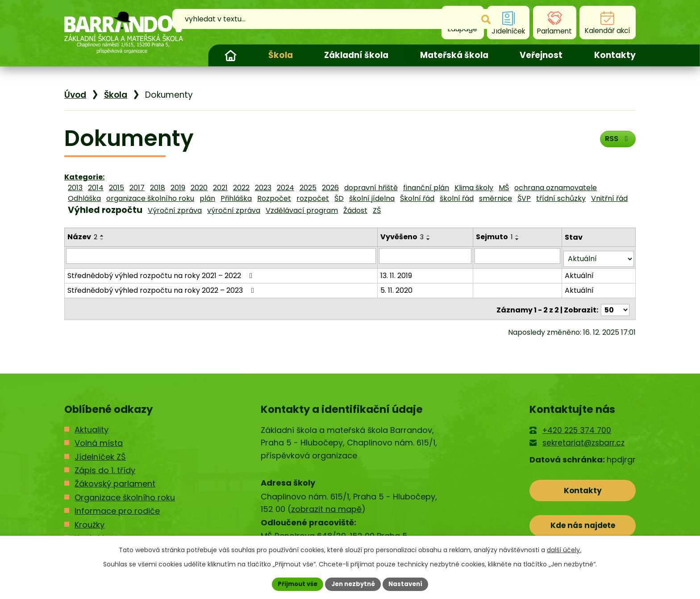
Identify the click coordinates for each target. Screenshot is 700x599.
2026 (330, 188)
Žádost (355, 210)
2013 (75, 188)
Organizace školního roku (125, 492)
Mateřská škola (454, 55)
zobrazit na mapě (326, 504)
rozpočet (313, 198)
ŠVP (524, 198)
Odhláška (84, 198)
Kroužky (90, 519)
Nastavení (409, 583)
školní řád (457, 198)
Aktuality (92, 424)
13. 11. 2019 (397, 272)
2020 (199, 188)
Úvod (230, 55)
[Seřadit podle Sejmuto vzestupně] (519, 236)
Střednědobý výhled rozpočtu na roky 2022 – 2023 (162, 287)
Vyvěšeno (403, 237)
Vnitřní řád (609, 198)
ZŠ (377, 210)
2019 (178, 188)
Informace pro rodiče (117, 506)
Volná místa (99, 438)
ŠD (339, 198)
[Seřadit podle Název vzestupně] (102, 236)
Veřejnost (541, 55)
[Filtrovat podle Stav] (599, 256)
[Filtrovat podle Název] (221, 256)
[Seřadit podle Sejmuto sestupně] (519, 239)
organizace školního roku (150, 198)
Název (82, 237)
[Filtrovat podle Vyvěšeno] (426, 256)
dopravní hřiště (371, 188)
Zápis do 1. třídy (105, 465)
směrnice (496, 198)
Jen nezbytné (353, 583)
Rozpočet (274, 198)
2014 (96, 188)
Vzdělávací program (302, 210)
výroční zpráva (234, 210)
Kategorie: (84, 177)
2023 (263, 188)
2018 (158, 188)
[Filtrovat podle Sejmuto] (518, 256)
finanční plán (426, 188)
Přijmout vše (294, 583)
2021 (220, 188)
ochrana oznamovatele (556, 188)
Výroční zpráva (175, 210)
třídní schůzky (561, 198)
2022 (241, 188)
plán (207, 198)
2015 (117, 188)
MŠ (504, 188)
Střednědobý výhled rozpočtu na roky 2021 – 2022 (161, 272)
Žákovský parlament (115, 479)
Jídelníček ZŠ (100, 451)
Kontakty (615, 55)
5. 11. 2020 (397, 287)
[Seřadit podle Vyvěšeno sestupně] (429, 239)
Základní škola (356, 55)
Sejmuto (496, 237)
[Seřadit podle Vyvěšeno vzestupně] (429, 236)
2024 (285, 188)
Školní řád (417, 198)
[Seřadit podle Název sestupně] (102, 239)
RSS (616, 141)
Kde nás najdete (583, 524)
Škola (281, 55)
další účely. (564, 549)
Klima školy (474, 188)
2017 (137, 188)
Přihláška (236, 198)
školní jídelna (372, 198)
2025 (308, 188)
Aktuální (580, 272)
